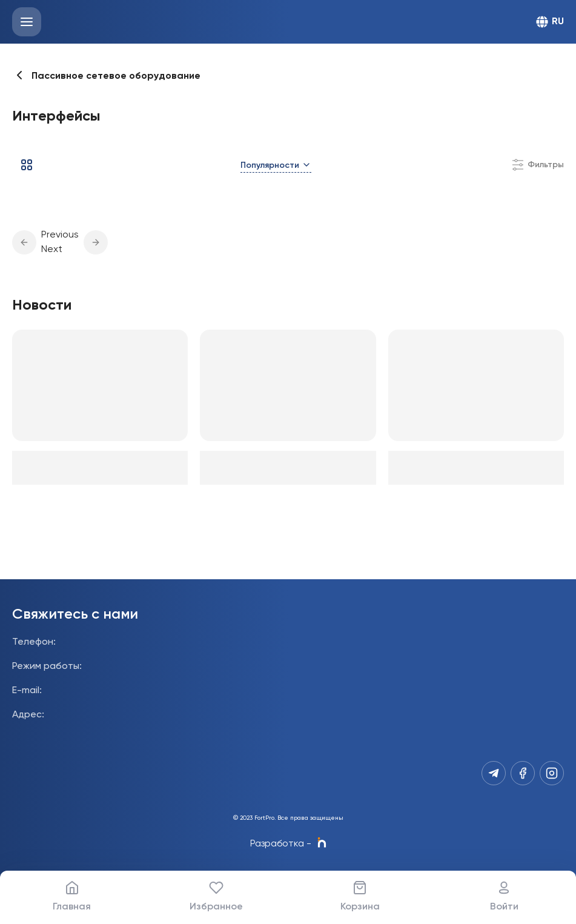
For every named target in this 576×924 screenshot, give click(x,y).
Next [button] (52, 250)
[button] (24, 242)
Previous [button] (60, 235)
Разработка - (288, 844)
